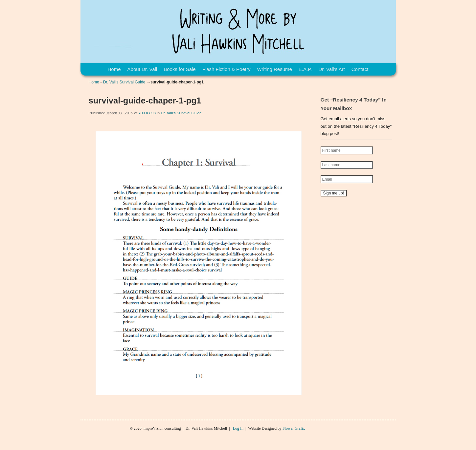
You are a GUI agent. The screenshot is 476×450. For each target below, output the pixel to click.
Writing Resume (274, 69)
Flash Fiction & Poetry (227, 69)
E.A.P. (305, 69)
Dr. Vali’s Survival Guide (124, 82)
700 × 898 (147, 113)
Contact (360, 69)
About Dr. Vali (142, 69)
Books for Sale (180, 69)
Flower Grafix (294, 428)
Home (114, 69)
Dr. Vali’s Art (331, 69)
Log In (238, 428)
